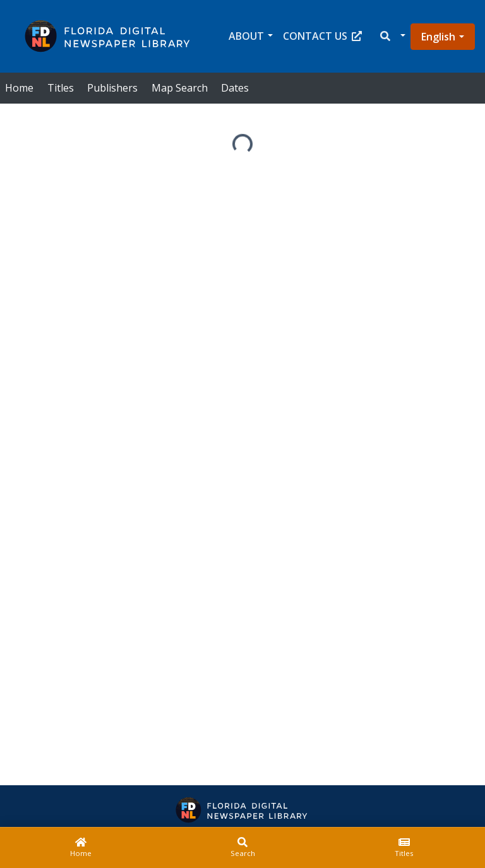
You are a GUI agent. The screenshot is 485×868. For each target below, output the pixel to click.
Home (19, 88)
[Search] (242, 848)
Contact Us (322, 36)
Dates (235, 88)
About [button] (246, 36)
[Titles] (404, 848)
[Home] (81, 848)
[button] (392, 36)
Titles (61, 88)
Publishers (112, 88)
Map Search (180, 88)
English (438, 37)
